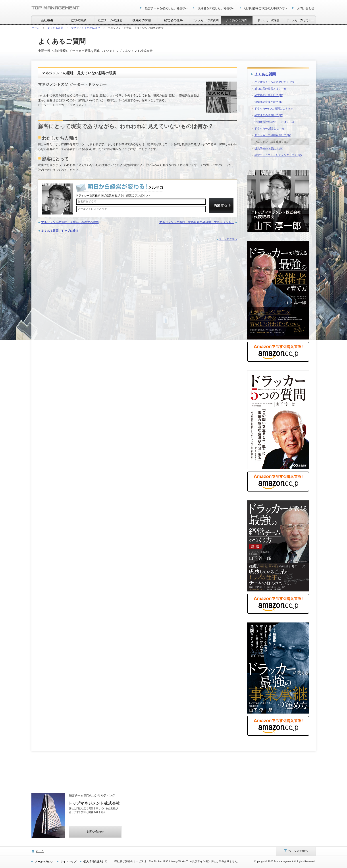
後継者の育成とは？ (269, 102)
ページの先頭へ (228, 239)
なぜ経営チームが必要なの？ (274, 82)
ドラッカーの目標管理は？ (273, 135)
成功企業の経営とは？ (270, 89)
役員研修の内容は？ (269, 148)
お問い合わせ (95, 832)
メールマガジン (44, 862)
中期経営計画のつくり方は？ (274, 122)
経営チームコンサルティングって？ (278, 155)
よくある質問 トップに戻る (60, 231)
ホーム (40, 851)
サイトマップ (68, 862)
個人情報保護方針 (95, 862)
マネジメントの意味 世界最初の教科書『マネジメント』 (197, 222)
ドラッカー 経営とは (269, 128)
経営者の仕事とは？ (269, 95)
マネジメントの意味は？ (272, 142)
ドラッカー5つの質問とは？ (274, 108)
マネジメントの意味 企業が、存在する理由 (70, 222)
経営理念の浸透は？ (269, 115)
